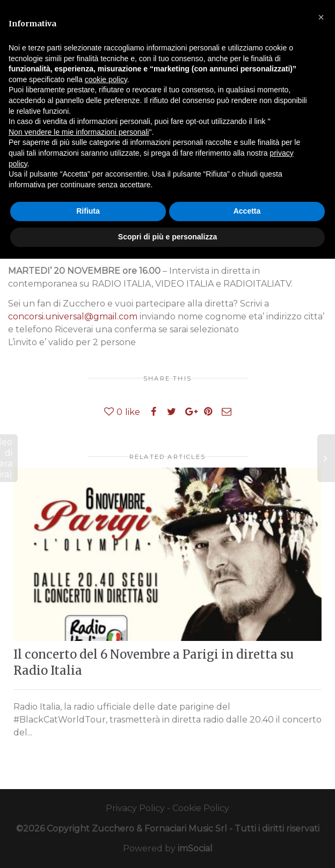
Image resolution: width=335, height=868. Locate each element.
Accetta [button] (247, 211)
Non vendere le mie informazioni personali (79, 132)
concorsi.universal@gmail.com (73, 316)
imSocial (195, 848)
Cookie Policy (201, 808)
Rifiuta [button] (88, 211)
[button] (321, 17)
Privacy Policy (135, 808)
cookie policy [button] (106, 79)
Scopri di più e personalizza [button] (167, 237)
